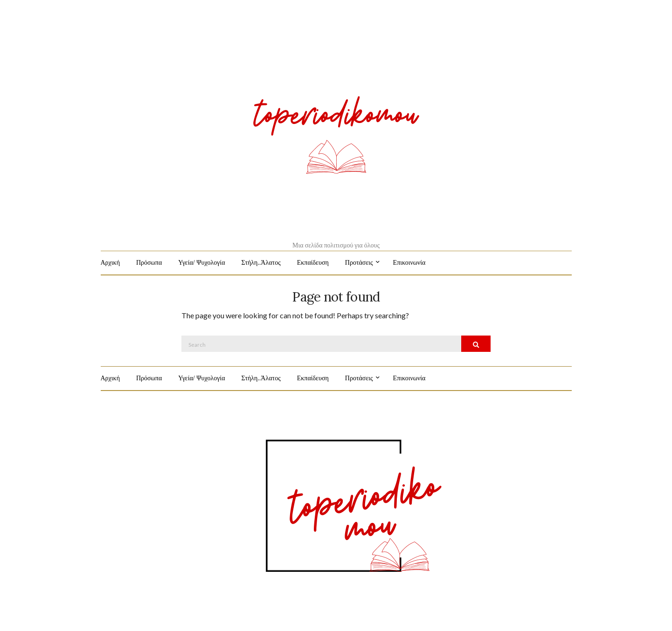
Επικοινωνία (409, 263)
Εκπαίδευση (313, 263)
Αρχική (110, 263)
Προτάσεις (359, 263)
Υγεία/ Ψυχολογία (201, 263)
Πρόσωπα (149, 263)
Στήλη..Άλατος (261, 263)
